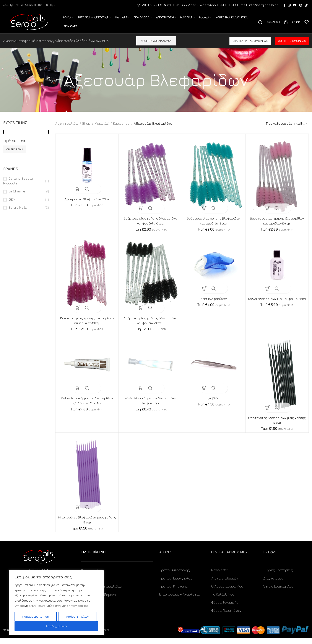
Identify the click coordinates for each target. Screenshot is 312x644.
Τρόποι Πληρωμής (173, 592)
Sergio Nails (18, 213)
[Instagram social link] (289, 5)
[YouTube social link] (295, 5)
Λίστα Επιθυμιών (225, 584)
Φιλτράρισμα (15, 155)
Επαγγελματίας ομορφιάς (250, 46)
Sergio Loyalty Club (278, 592)
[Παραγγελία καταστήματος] (287, 129)
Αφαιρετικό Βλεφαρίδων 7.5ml (87, 205)
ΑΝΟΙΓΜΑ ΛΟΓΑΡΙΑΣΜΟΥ (156, 46)
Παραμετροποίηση (36, 616)
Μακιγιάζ (102, 129)
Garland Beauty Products (18, 186)
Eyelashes (122, 129)
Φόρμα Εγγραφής (225, 608)
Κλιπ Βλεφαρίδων (214, 304)
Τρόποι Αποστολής (175, 576)
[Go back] (58, 86)
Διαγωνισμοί (273, 584)
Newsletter (220, 576)
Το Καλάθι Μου (223, 600)
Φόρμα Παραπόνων (226, 616)
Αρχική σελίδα (67, 129)
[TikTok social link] (306, 5)
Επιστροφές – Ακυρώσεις (180, 600)
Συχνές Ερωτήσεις (278, 576)
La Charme (17, 197)
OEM (12, 205)
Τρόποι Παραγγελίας (176, 584)
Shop (87, 129)
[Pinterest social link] (301, 5)
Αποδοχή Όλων (56, 626)
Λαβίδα (214, 404)
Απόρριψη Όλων (77, 616)
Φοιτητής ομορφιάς (292, 46)
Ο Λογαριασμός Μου (227, 592)
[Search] (260, 25)
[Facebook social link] (284, 5)
